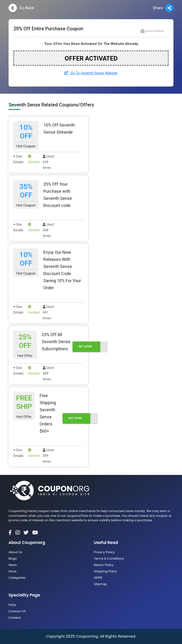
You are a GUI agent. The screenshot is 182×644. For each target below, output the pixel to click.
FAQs (12, 605)
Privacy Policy (104, 552)
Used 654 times (48, 162)
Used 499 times (48, 373)
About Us (15, 552)
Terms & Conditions (109, 559)
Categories (17, 578)
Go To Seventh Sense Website (91, 73)
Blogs (13, 559)
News (13, 565)
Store (13, 571)
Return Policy (104, 565)
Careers (15, 618)
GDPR (98, 578)
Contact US (17, 611)
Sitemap (100, 584)
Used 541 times (48, 312)
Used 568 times (48, 230)
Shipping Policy (105, 571)
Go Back (21, 8)
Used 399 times (48, 456)
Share (163, 8)
